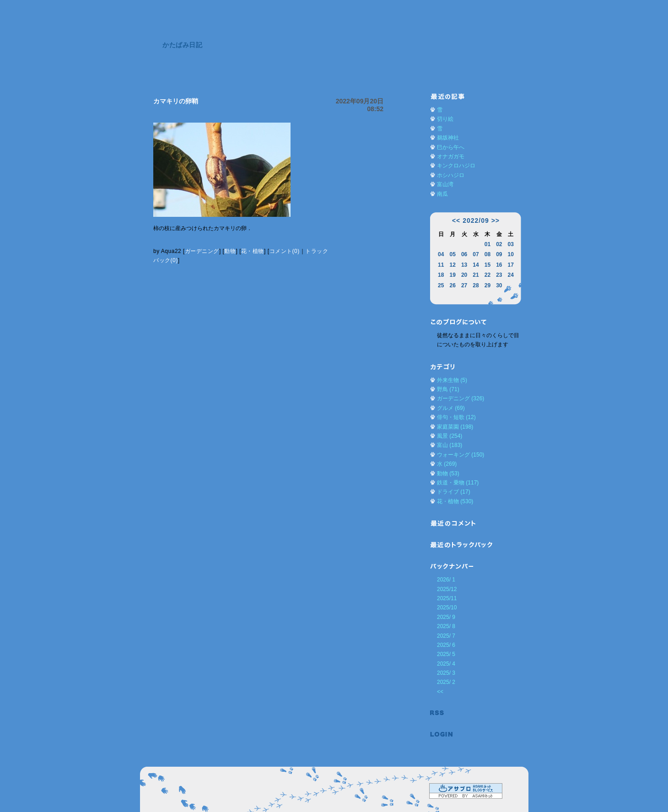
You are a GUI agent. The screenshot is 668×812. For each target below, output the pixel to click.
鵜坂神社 (448, 138)
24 (511, 275)
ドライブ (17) (454, 492)
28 (476, 285)
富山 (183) (450, 445)
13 (464, 265)
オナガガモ (451, 156)
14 (476, 265)
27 (464, 285)
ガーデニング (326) (461, 398)
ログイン (442, 734)
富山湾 (445, 184)
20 (464, 275)
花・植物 (253, 251)
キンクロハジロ (456, 166)
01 (488, 244)
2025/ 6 (446, 645)
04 (441, 254)
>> (496, 220)
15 (488, 265)
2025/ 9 (446, 617)
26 (452, 285)
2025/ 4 (446, 664)
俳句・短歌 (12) (456, 417)
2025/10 (447, 608)
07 (476, 254)
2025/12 (447, 589)
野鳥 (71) (448, 389)
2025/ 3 (446, 673)
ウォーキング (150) (461, 455)
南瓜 (442, 194)
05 (452, 254)
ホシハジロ (451, 175)
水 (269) (447, 464)
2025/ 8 (446, 626)
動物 (230, 251)
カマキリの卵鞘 (176, 101)
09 (499, 254)
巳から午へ (451, 147)
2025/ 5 (446, 654)
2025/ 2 (446, 682)
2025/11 (447, 598)
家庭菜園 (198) (455, 427)
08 (488, 254)
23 (499, 275)
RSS (442, 713)
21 (476, 275)
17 (511, 265)
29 (488, 285)
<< (456, 220)
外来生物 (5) (452, 380)
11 (441, 265)
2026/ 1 (446, 580)
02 (499, 244)
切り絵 (445, 119)
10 (511, 254)
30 (499, 285)
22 (488, 275)
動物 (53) (448, 473)
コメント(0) (285, 251)
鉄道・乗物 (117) (458, 483)
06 (464, 254)
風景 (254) (450, 436)
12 (452, 265)
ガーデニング (202, 251)
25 (441, 285)
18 (441, 275)
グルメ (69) (451, 408)
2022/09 (476, 220)
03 (511, 244)
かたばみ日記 (182, 45)
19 (452, 275)
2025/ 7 (446, 636)
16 (499, 265)
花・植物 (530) (455, 501)
